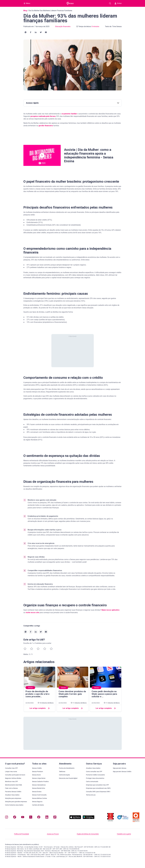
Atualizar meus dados (12, 795)
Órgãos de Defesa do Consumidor (88, 834)
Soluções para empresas (13, 798)
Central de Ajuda (64, 775)
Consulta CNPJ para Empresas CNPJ (98, 792)
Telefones (62, 772)
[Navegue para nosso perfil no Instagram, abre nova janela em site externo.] (7, 818)
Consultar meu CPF (11, 768)
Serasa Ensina (37, 792)
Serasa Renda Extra (39, 788)
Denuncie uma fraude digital (68, 778)
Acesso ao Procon (53, 834)
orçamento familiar (69, 114)
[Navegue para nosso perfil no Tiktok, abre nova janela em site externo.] (15, 818)
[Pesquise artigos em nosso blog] (110, 3)
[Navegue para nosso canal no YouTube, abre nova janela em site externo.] (23, 818)
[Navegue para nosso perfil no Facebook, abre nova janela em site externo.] (39, 818)
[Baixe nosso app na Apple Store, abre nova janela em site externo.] (75, 818)
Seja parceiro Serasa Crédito (122, 772)
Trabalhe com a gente (124, 834)
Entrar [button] (118, 3)
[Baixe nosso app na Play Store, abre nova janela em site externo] (89, 818)
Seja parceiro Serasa (120, 768)
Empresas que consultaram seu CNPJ (98, 788)
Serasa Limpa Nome (39, 778)
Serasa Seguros (37, 802)
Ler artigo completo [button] (40, 708)
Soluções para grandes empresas (16, 802)
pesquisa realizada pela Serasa (43, 116)
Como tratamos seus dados (14, 805)
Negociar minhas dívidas (13, 778)
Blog (25, 11)
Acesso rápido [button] (73, 103)
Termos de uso (91, 795)
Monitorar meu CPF (11, 782)
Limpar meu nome (11, 772)
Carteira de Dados (38, 805)
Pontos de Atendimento (67, 768)
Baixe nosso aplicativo (111, 610)
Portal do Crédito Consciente (95, 775)
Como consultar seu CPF (94, 772)
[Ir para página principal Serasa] (70, 3)
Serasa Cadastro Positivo (40, 782)
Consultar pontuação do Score (15, 775)
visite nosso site (32, 613)
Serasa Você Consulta (39, 795)
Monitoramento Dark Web (14, 785)
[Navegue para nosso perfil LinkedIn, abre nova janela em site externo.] (47, 818)
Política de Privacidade (22, 834)
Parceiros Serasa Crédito (13, 792)
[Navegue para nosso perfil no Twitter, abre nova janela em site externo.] (31, 818)
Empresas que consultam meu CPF (97, 785)
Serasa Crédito (37, 768)
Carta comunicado (92, 782)
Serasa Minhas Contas (40, 798)
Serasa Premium (37, 772)
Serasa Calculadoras (39, 785)
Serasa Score (36, 775)
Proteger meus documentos (95, 778)
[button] (26, 32)
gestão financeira (46, 126)
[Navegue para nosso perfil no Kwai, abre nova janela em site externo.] (55, 818)
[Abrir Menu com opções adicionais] (27, 3)
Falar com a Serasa (11, 788)
